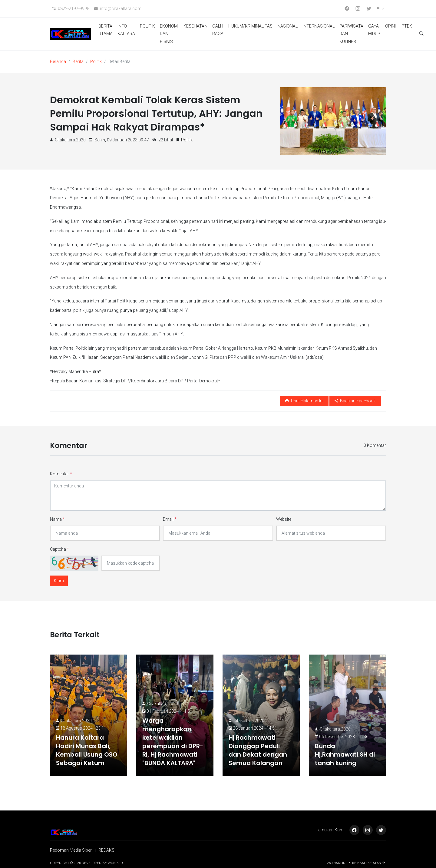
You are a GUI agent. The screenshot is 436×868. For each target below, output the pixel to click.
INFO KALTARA (126, 30)
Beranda (58, 61)
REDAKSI (107, 850)
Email (170, 519)
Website (284, 519)
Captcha (59, 549)
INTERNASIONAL (319, 26)
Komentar (61, 474)
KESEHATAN (195, 26)
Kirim (59, 581)
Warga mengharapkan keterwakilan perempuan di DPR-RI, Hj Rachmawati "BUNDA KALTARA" (173, 742)
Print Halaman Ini (304, 401)
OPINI (390, 26)
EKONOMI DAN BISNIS (169, 34)
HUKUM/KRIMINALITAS (250, 26)
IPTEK (406, 26)
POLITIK (147, 26)
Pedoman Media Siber (71, 850)
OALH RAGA (218, 30)
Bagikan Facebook (355, 401)
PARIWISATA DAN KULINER (351, 34)
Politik (96, 61)
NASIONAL (287, 26)
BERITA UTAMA (106, 30)
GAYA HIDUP (374, 30)
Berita (78, 61)
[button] (380, 9)
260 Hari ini (337, 863)
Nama (57, 519)
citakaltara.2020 (76, 721)
